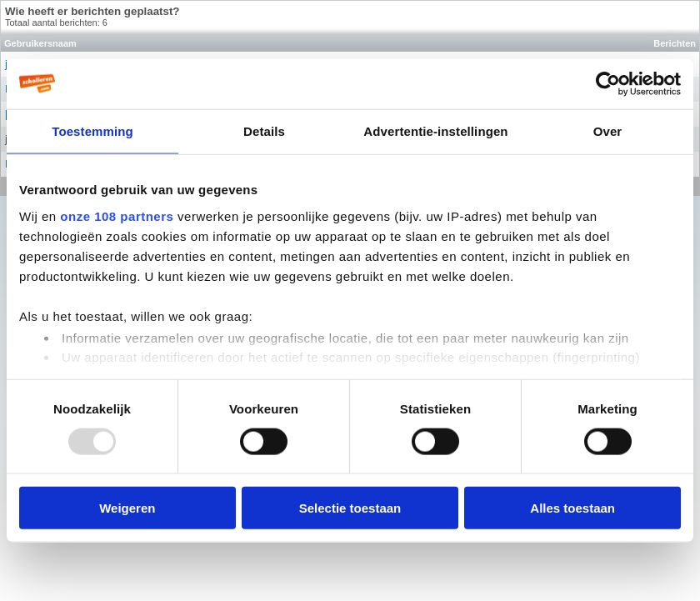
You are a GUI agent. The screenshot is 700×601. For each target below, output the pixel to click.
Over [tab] (608, 130)
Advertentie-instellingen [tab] (435, 130)
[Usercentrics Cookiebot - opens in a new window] (608, 83)
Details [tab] (264, 130)
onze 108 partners (117, 215)
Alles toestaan (572, 508)
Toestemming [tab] (92, 130)
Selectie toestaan (350, 508)
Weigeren (127, 508)
